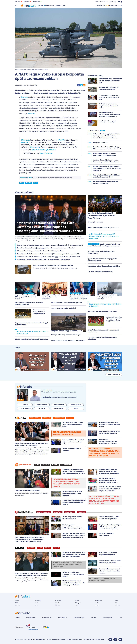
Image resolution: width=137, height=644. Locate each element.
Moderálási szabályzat (76, 640)
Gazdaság (18, 605)
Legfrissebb (98, 601)
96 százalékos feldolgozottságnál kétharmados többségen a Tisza (40, 251)
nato (22, 183)
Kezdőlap (23, 178)
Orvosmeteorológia (79, 617)
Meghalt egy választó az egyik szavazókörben (104, 266)
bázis (36, 183)
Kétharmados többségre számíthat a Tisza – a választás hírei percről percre (43, 260)
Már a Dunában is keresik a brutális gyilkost (66, 303)
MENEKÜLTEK (70, 512)
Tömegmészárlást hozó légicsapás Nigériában (31, 339)
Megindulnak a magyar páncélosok (66, 331)
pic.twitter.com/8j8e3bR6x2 (44, 150)
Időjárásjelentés (63, 617)
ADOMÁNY (81, 512)
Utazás (55, 465)
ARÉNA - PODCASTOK (114, 5)
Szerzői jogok (87, 640)
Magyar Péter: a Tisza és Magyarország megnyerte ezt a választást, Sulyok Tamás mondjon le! (50, 245)
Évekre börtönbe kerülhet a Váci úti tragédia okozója (39, 312)
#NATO (61, 140)
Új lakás (70, 418)
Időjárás (118, 605)
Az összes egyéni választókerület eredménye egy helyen (53, 266)
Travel (48, 548)
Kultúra (37, 603)
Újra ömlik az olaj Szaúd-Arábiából (64, 308)
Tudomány (38, 601)
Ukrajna (59, 5)
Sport (40, 548)
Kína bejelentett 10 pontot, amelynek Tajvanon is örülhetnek (51, 297)
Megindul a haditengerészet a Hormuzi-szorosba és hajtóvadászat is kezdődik (80, 297)
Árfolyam (47, 418)
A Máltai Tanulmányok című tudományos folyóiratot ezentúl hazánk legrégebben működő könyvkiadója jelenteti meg (29, 539)
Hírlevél (117, 603)
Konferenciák (59, 418)
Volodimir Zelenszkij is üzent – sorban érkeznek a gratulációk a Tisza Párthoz (102, 216)
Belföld (17, 601)
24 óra (41, 5)
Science (56, 548)
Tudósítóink (58, 601)
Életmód (57, 605)
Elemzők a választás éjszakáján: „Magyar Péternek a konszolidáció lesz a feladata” (46, 248)
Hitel (37, 465)
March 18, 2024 (46, 153)
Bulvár (77, 601)
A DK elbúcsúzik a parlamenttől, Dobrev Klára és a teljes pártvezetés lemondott (104, 236)
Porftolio (31, 114)
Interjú (57, 603)
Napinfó (77, 605)
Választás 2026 (50, 5)
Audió (97, 603)
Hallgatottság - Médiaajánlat (36, 640)
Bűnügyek (78, 603)
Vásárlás (46, 465)
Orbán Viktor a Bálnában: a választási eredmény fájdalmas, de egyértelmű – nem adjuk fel (49, 254)
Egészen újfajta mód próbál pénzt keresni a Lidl (68, 340)
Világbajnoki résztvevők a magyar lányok (102, 312)
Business (31, 548)
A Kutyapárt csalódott (95, 222)
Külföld (30, 178)
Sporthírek (94, 617)
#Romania (25, 140)
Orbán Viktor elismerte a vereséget (28, 491)
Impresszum (49, 640)
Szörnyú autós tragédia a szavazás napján (66, 335)
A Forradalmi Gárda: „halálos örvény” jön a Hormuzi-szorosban (106, 297)
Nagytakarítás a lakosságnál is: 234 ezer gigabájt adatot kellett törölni (26, 297)
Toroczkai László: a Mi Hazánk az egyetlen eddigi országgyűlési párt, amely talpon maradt (49, 257)
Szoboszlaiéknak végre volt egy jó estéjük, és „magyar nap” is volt (114, 319)
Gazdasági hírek (108, 617)
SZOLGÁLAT (58, 512)
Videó (97, 605)
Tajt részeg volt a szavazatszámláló (100, 272)
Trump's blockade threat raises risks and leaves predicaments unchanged (68, 565)
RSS (93, 640)
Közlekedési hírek (47, 617)
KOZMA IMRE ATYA (44, 512)
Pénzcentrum (35, 418)
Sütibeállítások (100, 640)
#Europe (25, 142)
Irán (64, 5)
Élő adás (25, 405)
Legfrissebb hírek (31, 617)
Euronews (24, 97)
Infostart (19, 85)
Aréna (120, 617)
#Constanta (35, 147)
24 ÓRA (102, 131)
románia (29, 183)
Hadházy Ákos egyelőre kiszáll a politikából (103, 228)
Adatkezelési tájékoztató (61, 640)
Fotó (117, 601)
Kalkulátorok (66, 465)
